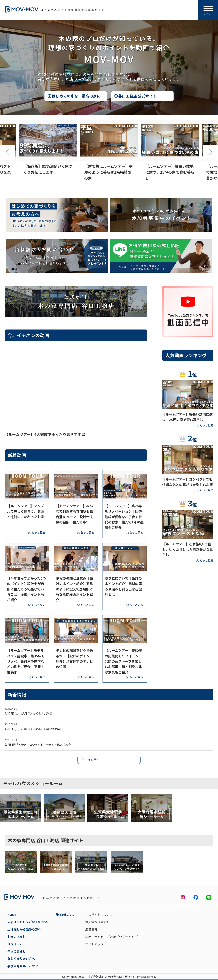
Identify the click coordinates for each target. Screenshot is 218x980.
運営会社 (91, 929)
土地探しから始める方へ (24, 929)
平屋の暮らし (17, 951)
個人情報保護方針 (97, 922)
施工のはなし (65, 915)
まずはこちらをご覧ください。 (29, 922)
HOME (12, 915)
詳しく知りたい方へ (21, 959)
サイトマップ (94, 944)
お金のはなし (17, 937)
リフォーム (15, 944)
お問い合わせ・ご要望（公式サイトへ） (113, 937)
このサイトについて (99, 915)
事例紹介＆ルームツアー (24, 966)
